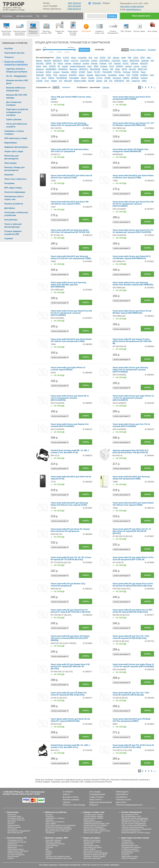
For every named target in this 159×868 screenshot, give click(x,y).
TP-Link (99, 78)
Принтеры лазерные (53, 840)
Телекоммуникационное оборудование (137, 829)
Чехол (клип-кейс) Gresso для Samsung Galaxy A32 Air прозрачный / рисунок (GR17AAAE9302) (130, 370)
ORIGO (74, 72)
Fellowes (103, 63)
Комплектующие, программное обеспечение (20, 28)
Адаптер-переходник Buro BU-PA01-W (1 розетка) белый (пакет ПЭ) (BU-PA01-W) (130, 451)
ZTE (111, 81)
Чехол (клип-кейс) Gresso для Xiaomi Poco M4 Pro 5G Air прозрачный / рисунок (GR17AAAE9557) (133, 204)
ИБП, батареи (126, 27)
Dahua (125, 61)
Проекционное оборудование (19, 831)
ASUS (136, 58)
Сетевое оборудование (113, 27)
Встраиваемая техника (130, 851)
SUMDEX (144, 75)
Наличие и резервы (71, 800)
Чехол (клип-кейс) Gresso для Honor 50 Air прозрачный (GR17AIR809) (132, 98)
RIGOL (48, 75)
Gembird (117, 63)
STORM (135, 75)
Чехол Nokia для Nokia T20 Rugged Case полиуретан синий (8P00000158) (130, 150)
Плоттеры (49, 847)
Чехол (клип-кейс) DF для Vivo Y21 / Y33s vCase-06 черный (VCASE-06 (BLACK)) (131, 637)
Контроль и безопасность (131, 831)
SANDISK (73, 75)
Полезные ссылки (123, 800)
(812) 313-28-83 (74, 6)
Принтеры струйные (53, 842)
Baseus (39, 61)
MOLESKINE (95, 69)
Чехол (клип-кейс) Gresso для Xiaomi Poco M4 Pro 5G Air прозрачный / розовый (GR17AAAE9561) (71, 313)
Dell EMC (40, 63)
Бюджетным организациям (100, 802)
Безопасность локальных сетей (134, 822)
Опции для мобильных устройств (58, 827)
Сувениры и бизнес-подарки (94, 856)
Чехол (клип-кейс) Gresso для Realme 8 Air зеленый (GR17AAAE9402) (70, 425)
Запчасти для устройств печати (58, 856)
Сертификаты (122, 797)
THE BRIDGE (61, 78)
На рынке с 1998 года (12, 8)
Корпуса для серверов (92, 833)
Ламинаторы (88, 844)
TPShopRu (96, 3)
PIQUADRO (107, 72)
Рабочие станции (14, 827)
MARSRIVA (63, 69)
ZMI (106, 81)
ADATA (103, 58)
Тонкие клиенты (14, 825)
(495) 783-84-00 (74, 3)
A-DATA (66, 58)
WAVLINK (68, 81)
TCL (38, 78)
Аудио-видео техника (130, 856)
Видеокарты (12, 847)
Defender (145, 61)
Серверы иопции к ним (99, 27)
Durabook (77, 63)
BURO (66, 61)
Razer (143, 72)
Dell (152, 61)
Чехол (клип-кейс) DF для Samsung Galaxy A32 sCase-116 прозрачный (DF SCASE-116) (70, 231)
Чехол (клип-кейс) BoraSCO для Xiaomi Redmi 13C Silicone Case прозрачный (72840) (71, 340)
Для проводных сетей (130, 815)
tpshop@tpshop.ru (134, 9)
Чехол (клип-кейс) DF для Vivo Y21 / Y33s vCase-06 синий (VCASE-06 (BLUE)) (131, 694)
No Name (40, 72)
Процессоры (12, 844)
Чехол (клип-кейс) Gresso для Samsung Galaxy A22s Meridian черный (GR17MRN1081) (133, 284)
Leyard (144, 66)
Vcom (47, 81)
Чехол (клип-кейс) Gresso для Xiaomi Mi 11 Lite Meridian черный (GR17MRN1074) (132, 257)
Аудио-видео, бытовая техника (135, 838)
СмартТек (136, 81)
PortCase (127, 72)
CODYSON (85, 61)
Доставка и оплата (71, 797)
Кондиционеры (127, 853)
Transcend (117, 78)
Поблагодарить (122, 792)
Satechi (82, 75)
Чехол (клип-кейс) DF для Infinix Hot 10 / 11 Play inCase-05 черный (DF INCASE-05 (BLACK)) (132, 531)
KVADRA (119, 66)
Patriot (90, 72)
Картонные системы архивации (96, 853)
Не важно (152, 50)
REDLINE (40, 75)
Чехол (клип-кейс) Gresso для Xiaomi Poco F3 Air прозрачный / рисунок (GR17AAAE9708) (133, 231)
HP (59, 66)
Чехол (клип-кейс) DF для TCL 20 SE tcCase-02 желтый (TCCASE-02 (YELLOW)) (133, 746)
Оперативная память (16, 849)
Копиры (48, 851)
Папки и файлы (90, 849)
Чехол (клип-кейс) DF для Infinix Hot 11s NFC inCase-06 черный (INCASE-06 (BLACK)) (133, 611)
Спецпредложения (97, 794)
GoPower (134, 63)
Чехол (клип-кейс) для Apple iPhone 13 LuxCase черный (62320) (68, 369)
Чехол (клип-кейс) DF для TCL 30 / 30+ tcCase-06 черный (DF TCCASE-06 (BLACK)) (71, 558)
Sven (152, 75)
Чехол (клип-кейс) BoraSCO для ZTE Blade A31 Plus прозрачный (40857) (131, 720)
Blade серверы (89, 820)
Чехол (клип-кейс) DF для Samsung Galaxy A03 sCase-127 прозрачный (70, 150)
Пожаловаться (122, 794)
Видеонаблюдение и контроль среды (136, 833)
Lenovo (136, 66)
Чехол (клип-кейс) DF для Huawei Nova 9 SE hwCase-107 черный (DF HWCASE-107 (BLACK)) (70, 667)
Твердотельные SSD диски (18, 851)
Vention (54, 81)
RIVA (55, 75)
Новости (66, 794)
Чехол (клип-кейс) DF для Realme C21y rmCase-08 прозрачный (68, 585)
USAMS (39, 81)
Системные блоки (14, 816)
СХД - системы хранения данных (134, 825)
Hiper (45, 66)
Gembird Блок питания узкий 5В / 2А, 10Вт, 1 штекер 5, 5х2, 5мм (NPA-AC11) (70, 746)
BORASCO (57, 61)
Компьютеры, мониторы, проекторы (7, 28)
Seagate (90, 75)
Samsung (63, 75)
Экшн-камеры (51, 824)
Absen (74, 58)
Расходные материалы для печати (59, 858)
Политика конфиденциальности (129, 805)
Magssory (40, 69)
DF (55, 63)
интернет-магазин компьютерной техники (21, 794)
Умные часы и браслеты (55, 822)
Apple (123, 58)
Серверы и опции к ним (94, 812)
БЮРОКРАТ (119, 81)
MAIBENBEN (51, 69)
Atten (149, 58)
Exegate (94, 63)
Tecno (44, 78)
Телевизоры (126, 840)
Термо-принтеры (52, 846)
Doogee (68, 63)
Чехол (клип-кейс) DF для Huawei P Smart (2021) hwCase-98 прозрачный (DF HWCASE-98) (132, 341)
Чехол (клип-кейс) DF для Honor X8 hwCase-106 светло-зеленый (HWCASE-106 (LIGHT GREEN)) (70, 638)
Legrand (128, 66)
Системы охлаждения (16, 855)
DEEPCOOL (134, 61)
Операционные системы (17, 842)
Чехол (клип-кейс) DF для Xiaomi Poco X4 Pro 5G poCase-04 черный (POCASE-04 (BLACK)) (133, 585)
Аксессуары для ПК (15, 833)
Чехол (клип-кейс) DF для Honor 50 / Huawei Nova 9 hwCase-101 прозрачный (70, 530)
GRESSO (144, 63)
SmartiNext (112, 75)
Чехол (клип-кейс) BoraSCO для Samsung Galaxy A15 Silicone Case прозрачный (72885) (71, 257)
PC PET (97, 72)
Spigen (122, 75)
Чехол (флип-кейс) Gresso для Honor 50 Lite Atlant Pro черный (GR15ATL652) (70, 720)
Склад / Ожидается (138, 50)
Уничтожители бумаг (91, 846)
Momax (105, 69)
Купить (86, 115)
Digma (60, 63)
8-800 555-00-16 (74, 9)
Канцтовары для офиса (93, 847)
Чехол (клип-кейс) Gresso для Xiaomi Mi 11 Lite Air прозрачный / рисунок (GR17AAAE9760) (70, 398)
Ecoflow (86, 63)
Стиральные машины (130, 849)
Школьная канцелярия (92, 858)
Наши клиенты (95, 800)
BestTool (47, 61)
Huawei (65, 66)
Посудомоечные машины (131, 847)
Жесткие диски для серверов (95, 829)
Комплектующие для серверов (95, 825)
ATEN (142, 58)
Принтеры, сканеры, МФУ (56, 838)
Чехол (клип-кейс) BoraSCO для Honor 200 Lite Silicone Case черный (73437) (70, 203)
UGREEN (135, 78)
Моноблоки (12, 815)
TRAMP (107, 78)
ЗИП (128, 81)
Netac (117, 69)
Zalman (99, 81)
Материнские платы (15, 846)
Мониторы (12, 822)
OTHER (82, 72)
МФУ (47, 849)
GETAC (126, 63)
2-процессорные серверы (93, 816)
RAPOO (136, 72)
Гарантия (67, 802)
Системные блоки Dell (16, 820)
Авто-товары (152, 27)
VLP (60, 81)
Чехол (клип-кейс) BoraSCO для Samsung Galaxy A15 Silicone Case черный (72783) (69, 504)
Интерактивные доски (92, 842)
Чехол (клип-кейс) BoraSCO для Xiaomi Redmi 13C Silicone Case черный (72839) (133, 504)
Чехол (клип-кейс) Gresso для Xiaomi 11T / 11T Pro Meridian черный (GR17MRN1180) (133, 124)
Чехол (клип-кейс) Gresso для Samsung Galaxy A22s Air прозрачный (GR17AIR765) (70, 124)
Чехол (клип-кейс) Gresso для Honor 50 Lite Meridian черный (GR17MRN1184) (132, 312)
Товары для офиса (60, 27)
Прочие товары (139, 27)
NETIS (124, 69)
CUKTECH (116, 61)
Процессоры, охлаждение (94, 827)
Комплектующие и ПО (17, 838)
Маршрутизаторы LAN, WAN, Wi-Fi (135, 820)
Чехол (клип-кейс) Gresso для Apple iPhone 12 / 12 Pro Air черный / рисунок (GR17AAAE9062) (133, 665)
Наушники (49, 820)
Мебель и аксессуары (92, 840)
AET (109, 58)
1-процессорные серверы (93, 815)
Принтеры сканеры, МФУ (46, 27)
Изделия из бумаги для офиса (95, 855)
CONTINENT (105, 61)
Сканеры (49, 853)
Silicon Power (101, 75)
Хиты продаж (95, 792)
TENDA (51, 78)
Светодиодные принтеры (55, 844)
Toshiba (91, 78)
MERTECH (83, 69)
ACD (90, 58)
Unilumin (144, 78)
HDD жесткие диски (15, 853)
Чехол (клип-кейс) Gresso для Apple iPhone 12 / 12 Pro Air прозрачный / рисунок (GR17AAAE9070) (133, 398)
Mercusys (73, 69)
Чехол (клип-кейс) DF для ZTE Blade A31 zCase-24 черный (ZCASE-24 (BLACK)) (69, 694)
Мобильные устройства (33, 27)
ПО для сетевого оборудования (134, 824)
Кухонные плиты (128, 844)
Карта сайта (121, 802)
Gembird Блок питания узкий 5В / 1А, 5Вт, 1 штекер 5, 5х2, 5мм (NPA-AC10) (70, 451)
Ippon (90, 66)
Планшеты (50, 816)
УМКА (144, 81)
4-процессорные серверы (93, 818)
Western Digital (80, 81)
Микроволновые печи (130, 846)
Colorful (94, 61)
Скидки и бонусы (96, 797)
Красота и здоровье (129, 858)
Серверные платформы (93, 822)
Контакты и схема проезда (74, 805)
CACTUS (74, 61)
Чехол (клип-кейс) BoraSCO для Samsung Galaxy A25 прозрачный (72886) (131, 478)
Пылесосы (126, 855)
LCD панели (12, 829)
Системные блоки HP (16, 818)
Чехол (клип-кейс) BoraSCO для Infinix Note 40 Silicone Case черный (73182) (71, 177)
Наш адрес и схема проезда (132, 6)
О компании (68, 792)
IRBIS (96, 66)
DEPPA (49, 63)
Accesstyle (82, 58)
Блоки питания (13, 856)
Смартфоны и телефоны (55, 818)
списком (106, 87)
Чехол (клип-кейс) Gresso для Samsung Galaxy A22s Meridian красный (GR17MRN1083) (68, 285)
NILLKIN (132, 69)
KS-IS (112, 66)
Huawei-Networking (78, 66)
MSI (112, 69)
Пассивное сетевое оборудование (135, 818)
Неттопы (11, 824)
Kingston (104, 66)
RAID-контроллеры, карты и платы (97, 831)
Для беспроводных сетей (131, 816)
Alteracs (116, 58)
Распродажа (86, 27)
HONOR (52, 66)
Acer (96, 58)
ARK (130, 58)
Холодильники (127, 842)
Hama (38, 66)
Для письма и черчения (93, 851)
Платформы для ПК (15, 840)
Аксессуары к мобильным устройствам (60, 825)
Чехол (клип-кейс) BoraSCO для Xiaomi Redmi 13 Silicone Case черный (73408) (133, 177)
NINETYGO (142, 69)
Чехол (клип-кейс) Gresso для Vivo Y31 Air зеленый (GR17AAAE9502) (131, 425)
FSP (110, 63)
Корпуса (11, 858)
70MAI (58, 58)
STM (128, 75)
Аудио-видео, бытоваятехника (73, 28)
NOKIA (48, 72)
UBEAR (126, 78)
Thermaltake (74, 78)
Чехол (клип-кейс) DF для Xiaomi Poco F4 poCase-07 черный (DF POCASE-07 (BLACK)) (70, 611)
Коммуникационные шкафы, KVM (96, 824)
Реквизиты (94, 805)
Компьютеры (13, 812)
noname (56, 72)
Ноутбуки (49, 815)
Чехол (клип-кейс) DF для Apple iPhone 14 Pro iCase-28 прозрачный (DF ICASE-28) (133, 558)
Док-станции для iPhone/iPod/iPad (59, 829)
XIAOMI (91, 81)
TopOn (83, 78)
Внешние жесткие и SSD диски (57, 831)
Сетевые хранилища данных (133, 827)
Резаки (48, 855)
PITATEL (118, 72)
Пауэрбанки (50, 833)
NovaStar (65, 72)
